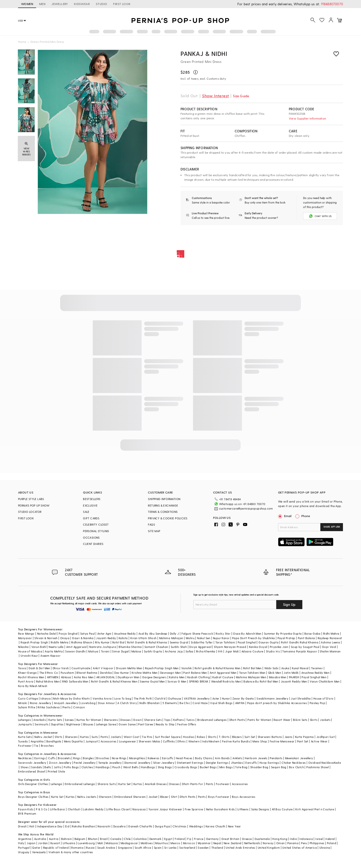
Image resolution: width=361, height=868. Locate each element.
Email (285, 516)
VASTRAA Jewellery (197, 698)
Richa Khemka (206, 651)
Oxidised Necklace (321, 763)
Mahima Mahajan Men (251, 677)
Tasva (22, 668)
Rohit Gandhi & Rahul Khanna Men (114, 681)
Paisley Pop (317, 703)
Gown (137, 720)
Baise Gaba (312, 634)
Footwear (25, 746)
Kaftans (178, 720)
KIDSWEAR (82, 4)
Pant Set (303, 741)
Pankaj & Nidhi (204, 54)
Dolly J (174, 634)
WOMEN (27, 4)
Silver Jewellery (164, 763)
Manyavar (25, 638)
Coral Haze (200, 703)
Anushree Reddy (125, 634)
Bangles (88, 758)
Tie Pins (147, 737)
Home (22, 42)
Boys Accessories (244, 797)
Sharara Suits (107, 784)
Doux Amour (106, 703)
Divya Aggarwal (200, 647)
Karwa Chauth (215, 826)
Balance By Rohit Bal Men (261, 681)
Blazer (164, 797)
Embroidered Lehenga (80, 784)
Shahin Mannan (330, 651)
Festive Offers (187, 724)
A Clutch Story (127, 703)
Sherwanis (111, 720)
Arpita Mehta (54, 651)
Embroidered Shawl (32, 771)
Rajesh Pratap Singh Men (162, 668)
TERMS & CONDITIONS (163, 512)
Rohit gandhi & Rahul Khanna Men (217, 668)
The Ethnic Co (49, 673)
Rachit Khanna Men (31, 677)
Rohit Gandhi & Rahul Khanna (147, 642)
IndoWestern (211, 741)
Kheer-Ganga (27, 673)
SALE (86, 512)
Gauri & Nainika (83, 638)
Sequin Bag (279, 767)
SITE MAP (154, 531)
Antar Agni (104, 634)
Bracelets (64, 758)
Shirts (58, 737)
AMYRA (240, 703)
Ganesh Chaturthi (140, 826)
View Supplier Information (307, 118)
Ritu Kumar (102, 642)
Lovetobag (88, 703)
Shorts (212, 737)
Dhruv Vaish (61, 668)
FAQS (151, 524)
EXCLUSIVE (90, 505)
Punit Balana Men (195, 673)
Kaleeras (153, 758)
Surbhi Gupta (153, 651)
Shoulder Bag (259, 767)
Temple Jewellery (110, 763)
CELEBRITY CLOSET (96, 524)
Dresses (125, 720)
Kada (338, 763)
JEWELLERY (60, 4)
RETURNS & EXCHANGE (163, 505)
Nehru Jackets (87, 797)
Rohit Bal (118, 642)
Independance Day (50, 826)
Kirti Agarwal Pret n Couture (315, 809)
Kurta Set (125, 784)
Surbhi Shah (179, 647)
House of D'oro (324, 698)
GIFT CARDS (91, 518)
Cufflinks (169, 741)
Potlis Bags (71, 767)
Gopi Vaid (329, 647)
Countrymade (81, 668)
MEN (42, 4)
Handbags (103, 767)
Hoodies (189, 737)
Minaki (23, 703)
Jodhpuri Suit (326, 737)
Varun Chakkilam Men (325, 681)
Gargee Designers (154, 677)
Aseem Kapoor (50, 656)
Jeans (289, 737)
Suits (95, 737)
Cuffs (52, 758)
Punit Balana (306, 638)
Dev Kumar (122, 673)
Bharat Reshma (87, 673)
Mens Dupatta (73, 741)
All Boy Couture (282, 809)
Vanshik (187, 668)
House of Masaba (30, 651)
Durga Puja (162, 826)
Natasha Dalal (47, 634)
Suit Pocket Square (168, 737)
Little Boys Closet (118, 809)
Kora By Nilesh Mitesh (33, 686)
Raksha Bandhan (83, 826)
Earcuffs (168, 758)
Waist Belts (131, 767)
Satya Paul (87, 634)
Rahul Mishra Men (48, 681)
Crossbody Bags (186, 767)
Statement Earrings (190, 763)
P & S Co (42, 809)
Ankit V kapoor (103, 668)
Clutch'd (160, 698)
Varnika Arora (102, 698)
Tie (36, 746)
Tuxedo (23, 741)
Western (194, 741)
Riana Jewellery (41, 703)
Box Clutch (296, 767)
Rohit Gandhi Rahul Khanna (300, 642)
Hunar (226, 698)
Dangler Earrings (217, 763)
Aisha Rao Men (84, 677)
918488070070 (332, 4)
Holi (32, 826)
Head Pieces (184, 758)
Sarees (69, 720)
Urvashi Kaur (29, 656)
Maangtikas (137, 758)
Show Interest (215, 96)
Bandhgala (54, 741)
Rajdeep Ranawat (330, 638)
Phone (305, 516)
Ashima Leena (330, 642)
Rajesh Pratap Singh (34, 642)
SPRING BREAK (199, 681)
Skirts (314, 720)
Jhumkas (237, 763)
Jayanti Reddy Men (294, 681)
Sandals (36, 767)
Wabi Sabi (272, 668)
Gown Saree (127, 724)
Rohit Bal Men (252, 668)
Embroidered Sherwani (130, 797)
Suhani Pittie (27, 707)
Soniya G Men (177, 681)
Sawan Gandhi (75, 651)
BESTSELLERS (92, 499)
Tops (167, 720)
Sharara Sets (153, 720)
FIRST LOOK (122, 4)
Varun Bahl (39, 647)
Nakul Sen (204, 638)
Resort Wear (282, 720)
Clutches (87, 767)
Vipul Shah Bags (221, 703)
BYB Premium (27, 813)
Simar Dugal (120, 651)
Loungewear (128, 741)
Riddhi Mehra (60, 642)
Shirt (174, 797)
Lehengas (24, 720)
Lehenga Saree (106, 724)
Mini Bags (226, 767)
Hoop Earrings (269, 763)
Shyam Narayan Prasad (230, 647)
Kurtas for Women (89, 720)
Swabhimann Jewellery (272, 698)
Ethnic (182, 741)
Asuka (285, 668)
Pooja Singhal (68, 634)
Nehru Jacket (43, 737)
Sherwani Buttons (270, 737)
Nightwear (73, 724)
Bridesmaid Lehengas (212, 720)
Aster (216, 698)
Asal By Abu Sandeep (153, 634)
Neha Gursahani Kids (220, 809)
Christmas (179, 826)
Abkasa (66, 677)
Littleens (243, 809)
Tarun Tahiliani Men (252, 673)
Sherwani (71, 737)
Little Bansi (58, 809)
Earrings (40, 758)
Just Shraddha (301, 698)
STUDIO (101, 4)
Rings (77, 758)
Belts (48, 767)
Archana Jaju (174, 651)
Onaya (65, 638)
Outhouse (174, 698)
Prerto (67, 707)
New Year (234, 826)
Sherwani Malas (150, 741)
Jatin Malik (291, 673)
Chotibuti (74, 809)
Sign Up (289, 604)
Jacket (153, 797)
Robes (201, 737)
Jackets (325, 720)
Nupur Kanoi (221, 638)
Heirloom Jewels (256, 758)
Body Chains (204, 758)
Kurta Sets (55, 720)
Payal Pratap (286, 638)
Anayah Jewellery (66, 703)
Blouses (88, 724)
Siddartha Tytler (202, 642)
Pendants (276, 758)
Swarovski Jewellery (32, 763)
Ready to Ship (165, 724)
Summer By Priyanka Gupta (283, 634)
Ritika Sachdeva (49, 707)
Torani (105, 651)
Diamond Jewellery (138, 763)
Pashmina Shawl (318, 767)
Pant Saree (146, 724)
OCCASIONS (91, 538)
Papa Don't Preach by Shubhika (254, 638)
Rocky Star (223, 634)
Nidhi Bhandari (150, 703)
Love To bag (123, 698)
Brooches (47, 746)
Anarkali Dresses (156, 784)
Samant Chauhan (156, 647)
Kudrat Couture (223, 677)
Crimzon (79, 707)
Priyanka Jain (279, 647)
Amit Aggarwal (76, 647)
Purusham (67, 673)
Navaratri (104, 826)
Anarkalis (40, 720)
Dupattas (57, 724)
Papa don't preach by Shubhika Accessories (277, 703)
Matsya (93, 651)
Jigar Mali (232, 651)
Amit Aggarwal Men (223, 673)
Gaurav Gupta (268, 642)
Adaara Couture (252, 651)
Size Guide (241, 96)
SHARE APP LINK (332, 527)
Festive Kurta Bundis (236, 741)
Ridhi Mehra (331, 634)
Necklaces (25, 758)
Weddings (196, 826)
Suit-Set (250, 737)
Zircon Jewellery (60, 763)
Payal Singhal (247, 642)
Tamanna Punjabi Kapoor (300, 651)
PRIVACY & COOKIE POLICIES (168, 518)
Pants (104, 737)
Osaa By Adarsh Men (247, 634)
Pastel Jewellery (85, 763)
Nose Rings (119, 758)
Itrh (220, 651)
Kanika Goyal (258, 647)
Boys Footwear (219, 797)
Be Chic (185, 703)
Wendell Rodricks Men (226, 681)
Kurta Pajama (304, 737)
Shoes (25, 767)
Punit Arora (26, 681)
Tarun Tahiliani (225, 642)
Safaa (190, 651)
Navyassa (139, 809)
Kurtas (84, 737)
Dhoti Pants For (193, 784)
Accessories (108, 741)
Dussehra (119, 826)
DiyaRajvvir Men (129, 677)
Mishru (190, 638)
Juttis (57, 767)
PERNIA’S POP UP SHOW (34, 505)
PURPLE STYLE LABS (31, 499)
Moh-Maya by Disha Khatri (72, 698)
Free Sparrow (194, 809)
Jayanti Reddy (106, 638)
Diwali (22, 826)
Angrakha (37, 741)
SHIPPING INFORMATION (164, 499)
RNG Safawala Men (75, 681)
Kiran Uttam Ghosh (144, 638)
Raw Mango (26, 634)
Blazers (237, 737)
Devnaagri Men (170, 673)
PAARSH (294, 677)
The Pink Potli (143, 698)
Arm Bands (222, 758)
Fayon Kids (26, 809)
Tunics (190, 720)
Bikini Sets (300, 720)
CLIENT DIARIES (93, 544)
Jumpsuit (92, 741)
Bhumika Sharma (130, 647)
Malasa (136, 651)
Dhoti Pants (237, 720)
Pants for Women (259, 720)
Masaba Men (278, 677)
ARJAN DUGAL (106, 677)
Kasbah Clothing (199, 677)
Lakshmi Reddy (93, 809)
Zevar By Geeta (243, 698)
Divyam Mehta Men (129, 668)
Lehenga (56, 784)
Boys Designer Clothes (33, 797)
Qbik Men (275, 673)
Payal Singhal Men (314, 677)
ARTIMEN (53, 677)
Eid (67, 826)
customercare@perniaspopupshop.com (246, 508)
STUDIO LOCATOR (30, 512)
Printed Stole (56, 771)
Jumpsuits (25, 724)
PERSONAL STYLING (96, 531)
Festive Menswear (282, 741)
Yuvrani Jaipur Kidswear (165, 809)
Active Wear (319, 741)
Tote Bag (241, 767)
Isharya (46, 698)
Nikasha (23, 647)
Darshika (106, 673)
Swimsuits (42, 724)
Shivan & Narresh (46, 638)
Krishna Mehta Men (145, 673)
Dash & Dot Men (39, 668)
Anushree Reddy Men (315, 673)
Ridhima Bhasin (82, 642)
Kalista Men (177, 677)
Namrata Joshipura (103, 647)
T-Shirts (224, 737)
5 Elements (170, 703)
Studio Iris (273, 651)
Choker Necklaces (294, 763)
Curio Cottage (28, 698)
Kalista (123, 638)
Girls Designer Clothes (33, 784)
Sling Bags (165, 767)
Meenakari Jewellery (299, 758)
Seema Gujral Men (152, 681)
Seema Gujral (179, 642)
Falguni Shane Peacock (197, 634)
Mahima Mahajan (171, 638)
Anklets (237, 758)
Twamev (317, 668)
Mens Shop (260, 741)
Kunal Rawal (300, 668)
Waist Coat (131, 737)
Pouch (116, 767)
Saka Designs (260, 809)
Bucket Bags (208, 767)
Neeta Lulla (56, 647)
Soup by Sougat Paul (305, 647)
